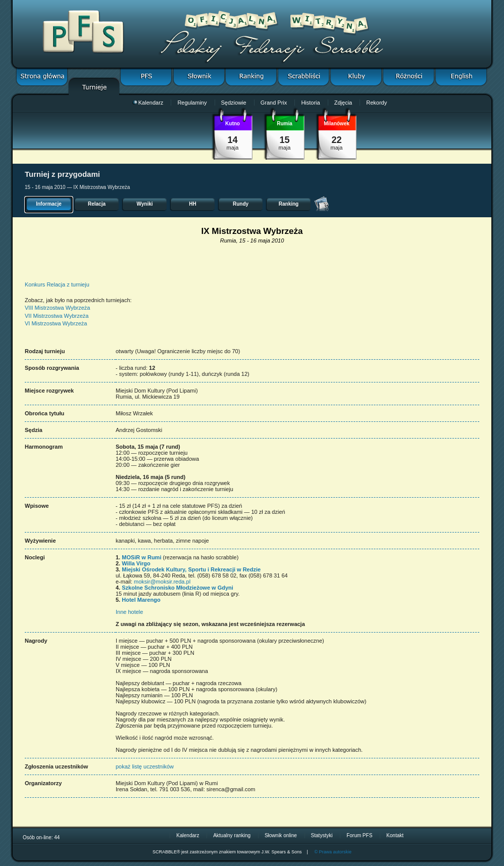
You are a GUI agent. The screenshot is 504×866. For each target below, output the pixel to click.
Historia (310, 103)
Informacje (49, 204)
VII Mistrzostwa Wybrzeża (57, 316)
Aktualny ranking (232, 835)
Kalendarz (148, 103)
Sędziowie (234, 103)
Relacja (97, 204)
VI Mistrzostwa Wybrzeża (56, 323)
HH (192, 204)
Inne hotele (129, 612)
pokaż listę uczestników (145, 766)
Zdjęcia (343, 103)
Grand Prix (274, 103)
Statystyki (322, 835)
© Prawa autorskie (333, 852)
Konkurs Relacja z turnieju (57, 284)
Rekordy (376, 103)
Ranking (289, 204)
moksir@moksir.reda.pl (162, 582)
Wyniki (144, 204)
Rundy (241, 204)
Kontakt (395, 835)
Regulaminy (192, 103)
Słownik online (281, 835)
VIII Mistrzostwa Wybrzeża (57, 308)
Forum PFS (359, 835)
